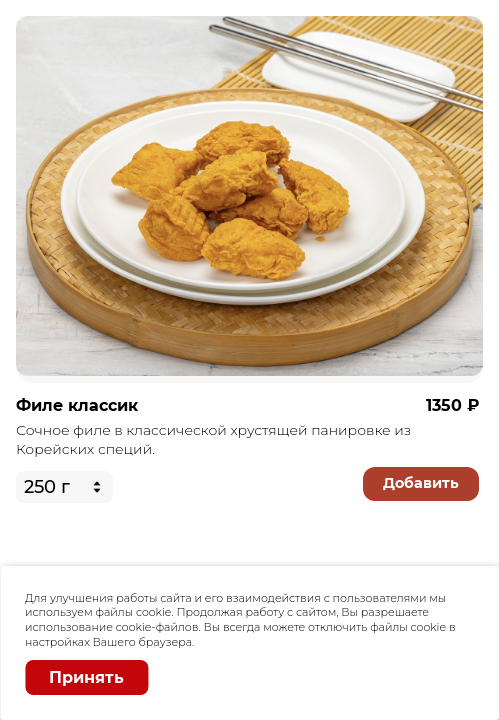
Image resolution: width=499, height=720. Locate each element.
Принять (86, 677)
